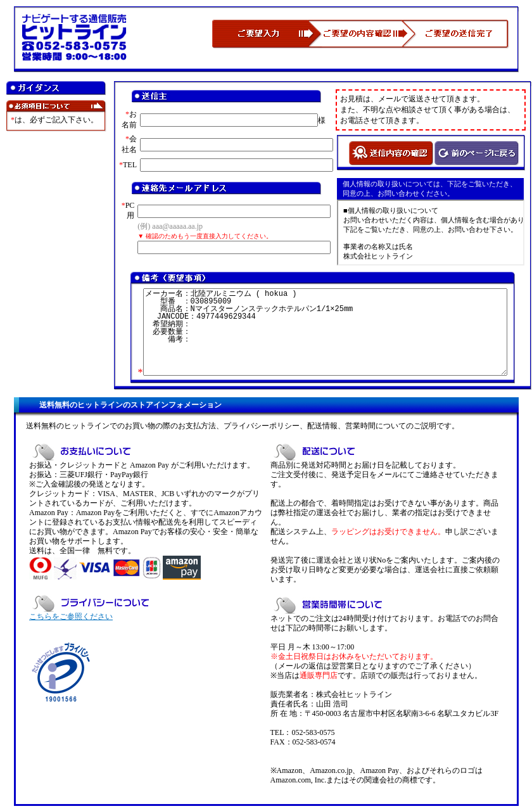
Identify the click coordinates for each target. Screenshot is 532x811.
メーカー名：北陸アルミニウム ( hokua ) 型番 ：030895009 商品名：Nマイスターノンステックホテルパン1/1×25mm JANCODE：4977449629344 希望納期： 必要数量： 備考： (325, 332)
